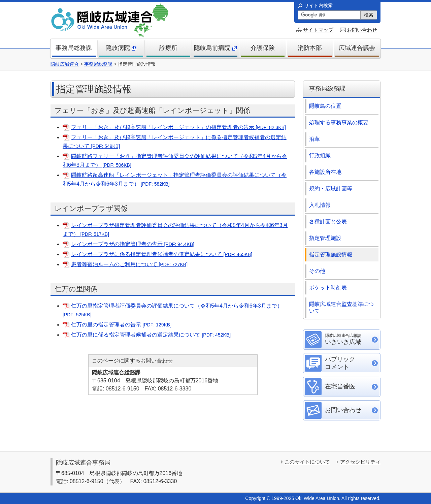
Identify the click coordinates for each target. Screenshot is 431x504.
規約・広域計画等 (331, 188)
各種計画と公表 (328, 222)
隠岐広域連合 (65, 64)
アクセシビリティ (360, 462)
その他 (317, 271)
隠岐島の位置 (325, 106)
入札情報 (320, 205)
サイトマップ (318, 30)
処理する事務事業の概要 (339, 122)
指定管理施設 (325, 238)
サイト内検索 (319, 5)
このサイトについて (307, 462)
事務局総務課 (98, 64)
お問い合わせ (362, 30)
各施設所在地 (325, 172)
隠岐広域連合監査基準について (341, 307)
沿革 (314, 139)
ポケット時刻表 (328, 288)
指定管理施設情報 (331, 255)
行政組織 (320, 155)
